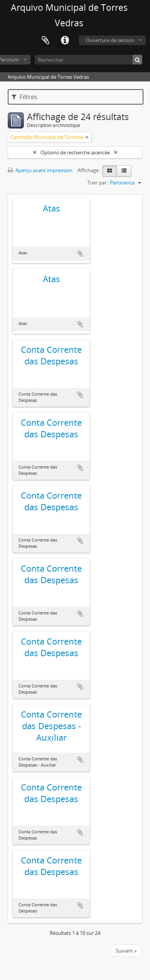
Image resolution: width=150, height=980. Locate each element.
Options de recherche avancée (75, 152)
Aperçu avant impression (40, 170)
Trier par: (97, 183)
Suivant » (126, 951)
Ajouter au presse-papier (80, 254)
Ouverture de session (110, 40)
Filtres (24, 97)
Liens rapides (65, 41)
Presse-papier (46, 41)
